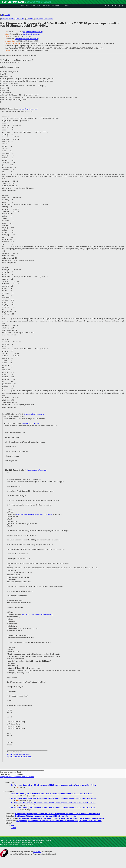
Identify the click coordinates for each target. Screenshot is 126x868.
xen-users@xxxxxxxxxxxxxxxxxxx (27, 39)
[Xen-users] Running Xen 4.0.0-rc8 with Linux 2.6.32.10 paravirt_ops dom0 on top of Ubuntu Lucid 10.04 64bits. (52, 794)
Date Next (12, 19)
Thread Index (48, 19)
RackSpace (37, 852)
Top (2, 15)
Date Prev (4, 19)
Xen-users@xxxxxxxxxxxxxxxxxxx (19, 754)
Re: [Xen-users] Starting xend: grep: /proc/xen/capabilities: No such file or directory (46, 816)
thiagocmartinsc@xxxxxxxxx (33, 32)
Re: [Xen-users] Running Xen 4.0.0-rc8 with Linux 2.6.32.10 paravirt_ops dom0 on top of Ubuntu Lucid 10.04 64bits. (53, 785)
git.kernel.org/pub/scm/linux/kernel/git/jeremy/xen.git (34, 514)
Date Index (39, 19)
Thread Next (30, 19)
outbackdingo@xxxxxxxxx (31, 34)
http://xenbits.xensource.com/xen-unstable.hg (37, 614)
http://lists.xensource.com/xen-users (19, 757)
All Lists (7, 15)
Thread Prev (21, 19)
